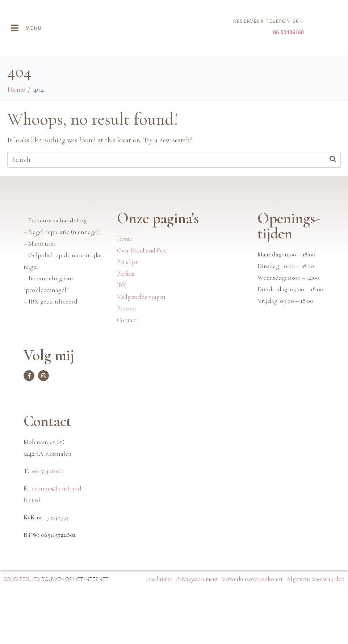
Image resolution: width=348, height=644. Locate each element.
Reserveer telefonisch (268, 21)
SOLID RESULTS (21, 629)
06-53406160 (48, 520)
